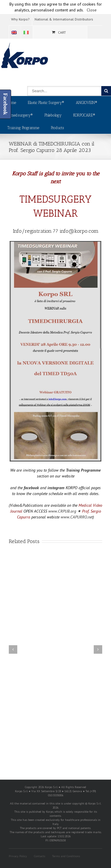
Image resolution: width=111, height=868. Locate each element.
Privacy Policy (18, 856)
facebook (31, 488)
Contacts (40, 856)
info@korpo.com (79, 231)
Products (57, 128)
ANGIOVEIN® (87, 103)
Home (12, 103)
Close (92, 10)
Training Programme (23, 128)
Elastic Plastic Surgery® (46, 103)
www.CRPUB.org (62, 511)
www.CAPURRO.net (77, 517)
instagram (56, 488)
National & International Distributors (64, 19)
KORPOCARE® (84, 115)
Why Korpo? (20, 19)
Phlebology (53, 115)
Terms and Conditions (66, 856)
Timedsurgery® (20, 115)
